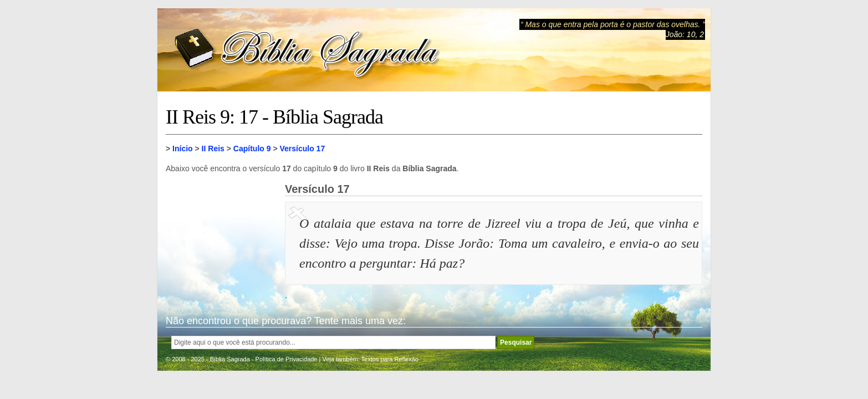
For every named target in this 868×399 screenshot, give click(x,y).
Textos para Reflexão (390, 359)
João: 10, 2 (685, 34)
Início (183, 149)
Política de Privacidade (287, 359)
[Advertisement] (221, 238)
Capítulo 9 (252, 149)
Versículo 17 (302, 149)
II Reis (213, 149)
